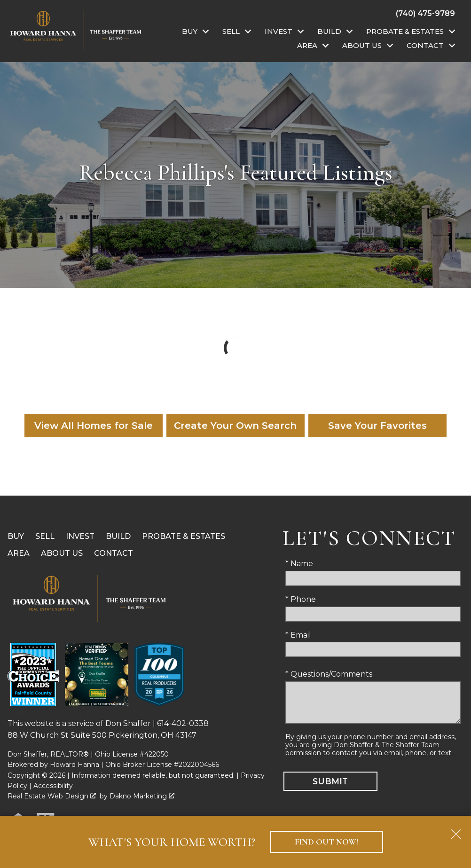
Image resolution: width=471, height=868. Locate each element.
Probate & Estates (184, 536)
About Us (62, 553)
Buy (16, 536)
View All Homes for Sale (94, 426)
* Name (299, 564)
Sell (45, 536)
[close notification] (456, 831)
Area (19, 553)
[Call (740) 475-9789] (425, 13)
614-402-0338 (183, 723)
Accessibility (53, 786)
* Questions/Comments (329, 674)
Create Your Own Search (235, 426)
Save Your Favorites (377, 426)
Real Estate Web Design (52, 796)
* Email (298, 635)
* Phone (301, 599)
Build (118, 536)
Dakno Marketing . (143, 796)
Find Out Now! (326, 842)
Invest (80, 536)
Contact (114, 553)
